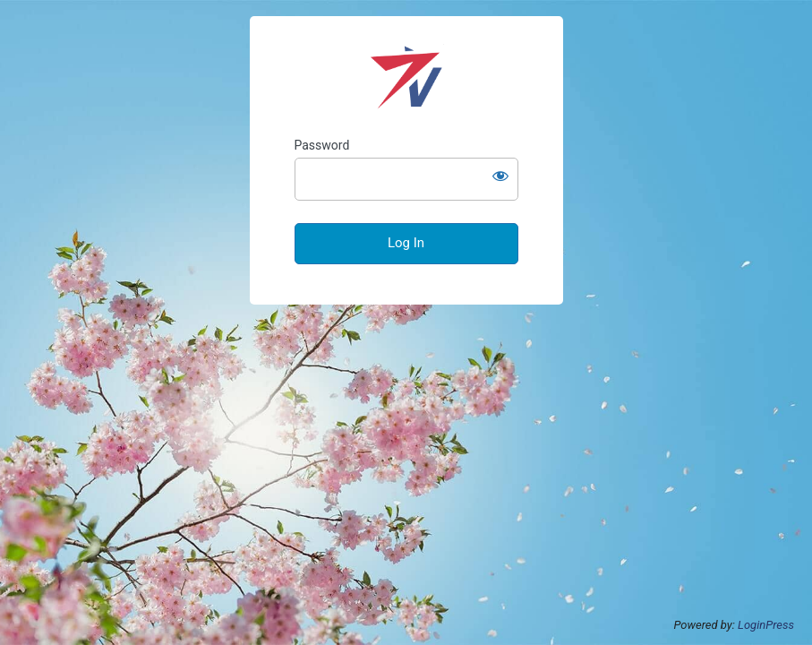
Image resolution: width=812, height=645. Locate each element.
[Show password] (500, 176)
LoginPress (766, 625)
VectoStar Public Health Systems (406, 77)
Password (322, 145)
